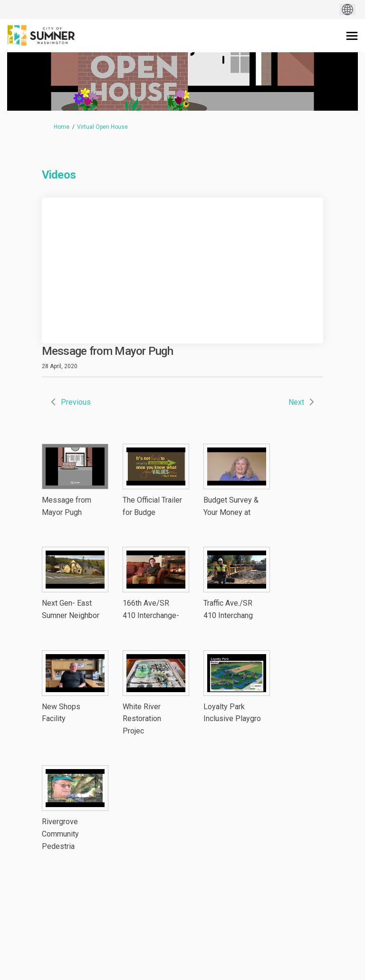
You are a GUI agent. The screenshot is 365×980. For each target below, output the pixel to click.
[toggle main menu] (352, 36)
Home (62, 127)
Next (296, 402)
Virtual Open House (102, 127)
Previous (76, 402)
